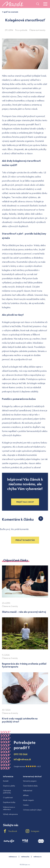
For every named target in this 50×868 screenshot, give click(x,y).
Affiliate (26, 795)
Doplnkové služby (9, 802)
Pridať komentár (25, 540)
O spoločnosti (8, 798)
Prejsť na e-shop (25, 502)
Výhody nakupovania (10, 814)
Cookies (26, 805)
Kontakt (6, 781)
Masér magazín (28, 800)
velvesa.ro (37, 857)
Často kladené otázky (30, 786)
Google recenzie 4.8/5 (27, 766)
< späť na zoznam (10, 12)
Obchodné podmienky (7, 792)
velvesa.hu (25, 857)
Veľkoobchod (28, 791)
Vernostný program (30, 781)
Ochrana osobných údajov (32, 810)
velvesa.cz (13, 857)
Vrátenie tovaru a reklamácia (9, 808)
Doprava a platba (9, 786)
